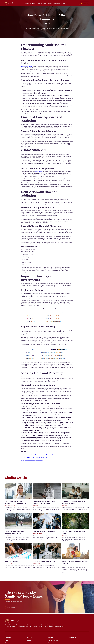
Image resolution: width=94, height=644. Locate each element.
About (40, 3)
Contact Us (29, 640)
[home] (10, 3)
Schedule (50, 3)
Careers (63, 3)
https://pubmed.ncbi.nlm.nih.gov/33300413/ (32, 460)
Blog (67, 3)
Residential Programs (53, 643)
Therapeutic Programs (53, 640)
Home (27, 3)
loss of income (39, 172)
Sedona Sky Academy (11, 625)
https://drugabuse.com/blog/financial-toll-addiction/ (34, 457)
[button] (34, 3)
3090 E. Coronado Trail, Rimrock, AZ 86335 (79, 642)
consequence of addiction (36, 330)
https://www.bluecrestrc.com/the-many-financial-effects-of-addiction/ (38, 455)
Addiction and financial (27, 66)
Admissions (57, 3)
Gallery (45, 3)
